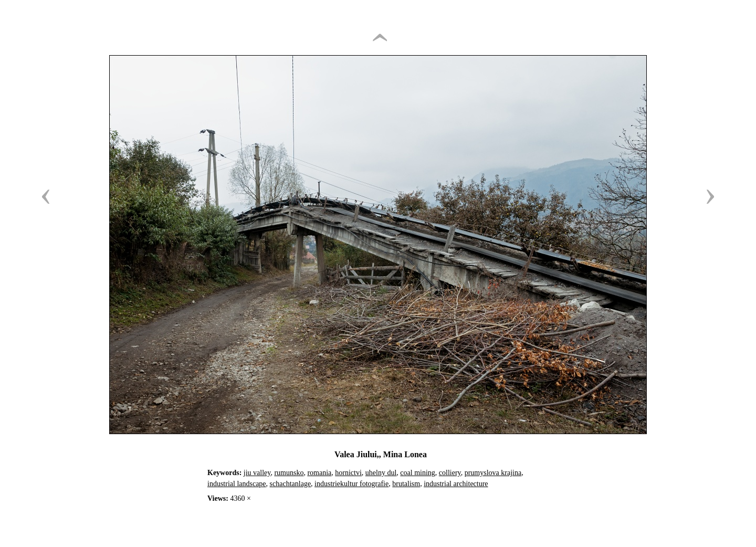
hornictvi (348, 473)
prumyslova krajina (493, 473)
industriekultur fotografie (351, 484)
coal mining (418, 473)
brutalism (406, 484)
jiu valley (257, 473)
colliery (450, 473)
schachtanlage (291, 484)
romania (319, 473)
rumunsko (289, 473)
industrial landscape (237, 484)
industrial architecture (456, 484)
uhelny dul (381, 473)
